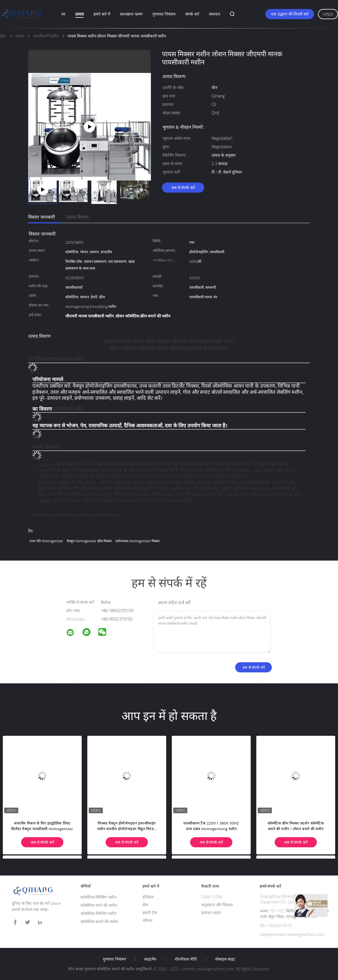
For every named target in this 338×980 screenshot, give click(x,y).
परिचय (147, 920)
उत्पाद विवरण (77, 217)
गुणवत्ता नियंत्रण (164, 14)
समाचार (215, 14)
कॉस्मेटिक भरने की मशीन (99, 905)
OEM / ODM (212, 897)
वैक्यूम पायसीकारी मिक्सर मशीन (64, 515)
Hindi (328, 14)
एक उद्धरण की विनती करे (290, 14)
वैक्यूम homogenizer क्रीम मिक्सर (89, 541)
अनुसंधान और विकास (217, 905)
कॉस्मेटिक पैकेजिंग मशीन (99, 913)
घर (63, 14)
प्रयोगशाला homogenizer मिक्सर (138, 541)
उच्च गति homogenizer (46, 541)
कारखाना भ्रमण (131, 14)
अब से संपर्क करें (183, 187)
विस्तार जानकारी (42, 217)
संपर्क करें (192, 14)
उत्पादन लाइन (211, 913)
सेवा (145, 905)
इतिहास (148, 897)
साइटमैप (150, 959)
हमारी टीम (150, 913)
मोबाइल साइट (225, 959)
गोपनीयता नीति (186, 959)
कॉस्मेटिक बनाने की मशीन (99, 922)
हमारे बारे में (102, 14)
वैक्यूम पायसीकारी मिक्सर (102, 515)
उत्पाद (79, 14)
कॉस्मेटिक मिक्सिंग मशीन (99, 897)
